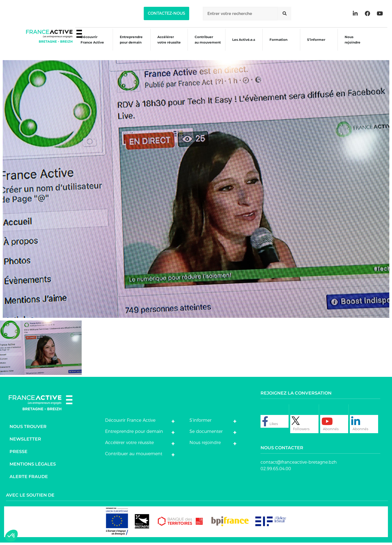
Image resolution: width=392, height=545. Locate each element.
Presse (19, 454)
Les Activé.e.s (244, 44)
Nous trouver (28, 429)
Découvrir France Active (87, 44)
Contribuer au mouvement (205, 44)
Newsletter (25, 441)
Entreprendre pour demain (126, 44)
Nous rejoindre (353, 44)
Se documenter (206, 434)
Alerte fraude (29, 479)
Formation (277, 45)
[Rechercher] (284, 14)
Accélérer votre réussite (165, 44)
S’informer (316, 45)
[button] (166, 13)
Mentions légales (33, 466)
